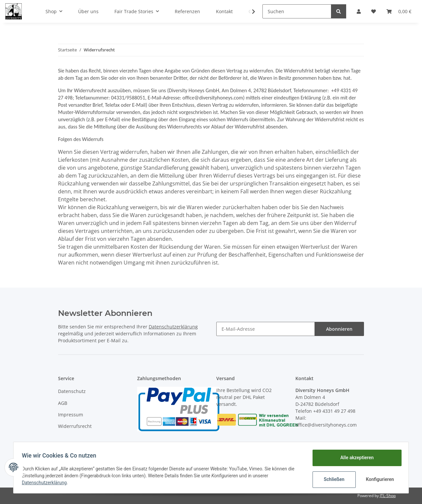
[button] (359, 11)
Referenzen (187, 11)
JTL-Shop (388, 496)
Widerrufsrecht (75, 426)
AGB (63, 403)
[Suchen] (297, 11)
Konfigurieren (378, 479)
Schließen (332, 479)
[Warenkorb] (399, 11)
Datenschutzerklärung (173, 327)
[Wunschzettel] (374, 11)
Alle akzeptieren (355, 458)
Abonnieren (339, 329)
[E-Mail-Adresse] (266, 329)
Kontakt (224, 11)
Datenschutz (72, 391)
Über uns (88, 11)
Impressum (71, 415)
